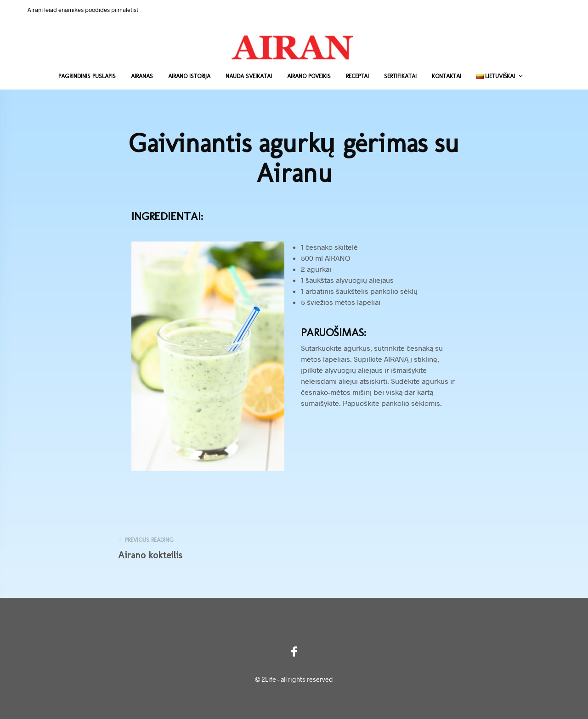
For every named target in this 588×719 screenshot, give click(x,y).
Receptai (357, 76)
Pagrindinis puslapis (87, 76)
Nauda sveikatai (249, 76)
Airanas (142, 76)
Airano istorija (189, 76)
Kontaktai (447, 76)
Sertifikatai (400, 76)
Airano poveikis (309, 76)
